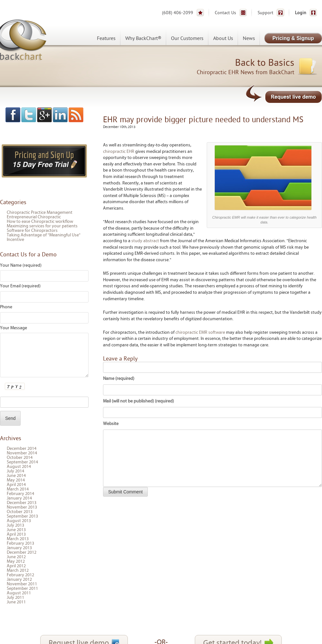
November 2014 (22, 453)
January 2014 (19, 498)
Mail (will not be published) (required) (138, 401)
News (249, 38)
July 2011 (15, 598)
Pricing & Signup (293, 38)
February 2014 (20, 494)
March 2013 (18, 539)
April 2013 (16, 534)
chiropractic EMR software (200, 332)
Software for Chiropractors (32, 231)
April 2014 (16, 485)
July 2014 (15, 471)
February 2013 (20, 543)
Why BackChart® (143, 38)
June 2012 (16, 557)
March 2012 (18, 570)
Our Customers (187, 38)
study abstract (145, 241)
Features (106, 38)
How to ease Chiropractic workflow (40, 222)
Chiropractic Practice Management (40, 213)
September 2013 (22, 516)
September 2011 (22, 589)
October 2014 (20, 458)
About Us (223, 38)
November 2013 (22, 507)
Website (111, 424)
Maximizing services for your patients (42, 226)
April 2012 (16, 566)
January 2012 (19, 580)
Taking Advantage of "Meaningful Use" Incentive (44, 237)
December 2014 (22, 449)
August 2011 (19, 593)
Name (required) (119, 379)
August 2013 (19, 521)
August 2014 (19, 467)
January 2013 (19, 548)
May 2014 (16, 480)
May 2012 (16, 561)
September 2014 (22, 462)
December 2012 (22, 552)
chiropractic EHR (119, 152)
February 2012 (20, 575)
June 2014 (16, 476)
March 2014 (18, 489)
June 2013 (16, 530)
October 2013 (20, 512)
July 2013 (15, 525)
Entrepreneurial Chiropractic (34, 217)
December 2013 (22, 503)
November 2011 (22, 584)
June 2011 (16, 602)
